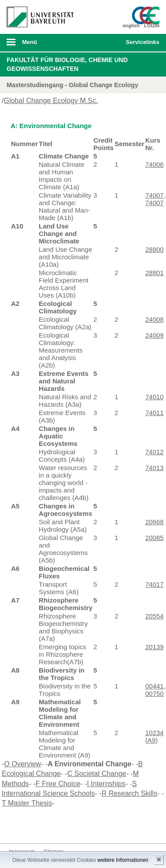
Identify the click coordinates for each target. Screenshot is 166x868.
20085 (155, 538)
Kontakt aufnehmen (87, 827)
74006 (155, 164)
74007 (155, 195)
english (131, 26)
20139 (155, 647)
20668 (155, 522)
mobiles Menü (37, 45)
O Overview (23, 764)
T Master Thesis (27, 803)
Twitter (30, 827)
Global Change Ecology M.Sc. (51, 101)
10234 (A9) (155, 736)
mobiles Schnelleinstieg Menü (140, 45)
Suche (105, 43)
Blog (72, 827)
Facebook (16, 827)
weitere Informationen (123, 860)
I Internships (106, 784)
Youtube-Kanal (58, 827)
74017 (155, 584)
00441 (155, 686)
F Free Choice (58, 784)
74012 (155, 452)
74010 (155, 397)
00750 (155, 693)
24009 (155, 335)
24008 (155, 319)
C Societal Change (97, 774)
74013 (155, 468)
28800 (155, 249)
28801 (155, 273)
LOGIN (152, 26)
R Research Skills (129, 793)
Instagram (44, 827)
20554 (155, 616)
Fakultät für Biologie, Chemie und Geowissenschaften (67, 64)
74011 (155, 413)
